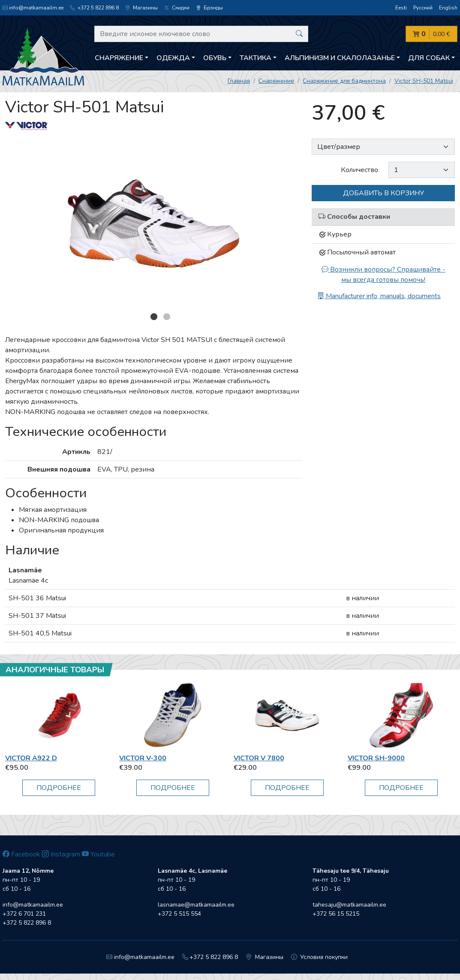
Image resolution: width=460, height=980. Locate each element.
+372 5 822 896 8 (94, 8)
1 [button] (154, 317)
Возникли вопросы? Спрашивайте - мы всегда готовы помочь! (383, 275)
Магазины (141, 8)
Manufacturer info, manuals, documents (379, 296)
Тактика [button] (256, 58)
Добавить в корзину (383, 193)
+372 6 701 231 (24, 914)
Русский (423, 8)
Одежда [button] (173, 58)
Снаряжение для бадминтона (344, 81)
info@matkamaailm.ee (33, 8)
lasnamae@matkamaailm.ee (196, 905)
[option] (153, 224)
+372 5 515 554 (179, 914)
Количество (359, 170)
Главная (239, 81)
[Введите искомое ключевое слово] (201, 34)
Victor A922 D (31, 758)
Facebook (21, 854)
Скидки (177, 8)
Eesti (401, 8)
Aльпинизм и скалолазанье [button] (340, 58)
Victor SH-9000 (376, 758)
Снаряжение (276, 81)
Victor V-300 (143, 758)
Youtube (98, 854)
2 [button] (167, 317)
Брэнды (209, 8)
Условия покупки (320, 957)
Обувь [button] (215, 58)
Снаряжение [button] (119, 58)
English (448, 8)
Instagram (61, 854)
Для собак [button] (429, 58)
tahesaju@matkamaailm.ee (349, 905)
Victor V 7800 (259, 758)
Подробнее (59, 788)
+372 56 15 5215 (336, 914)
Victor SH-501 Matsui (424, 81)
